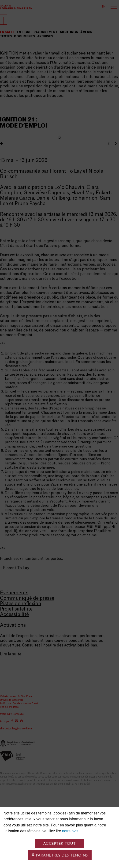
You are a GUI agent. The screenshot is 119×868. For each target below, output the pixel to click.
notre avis (70, 831)
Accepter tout (60, 843)
